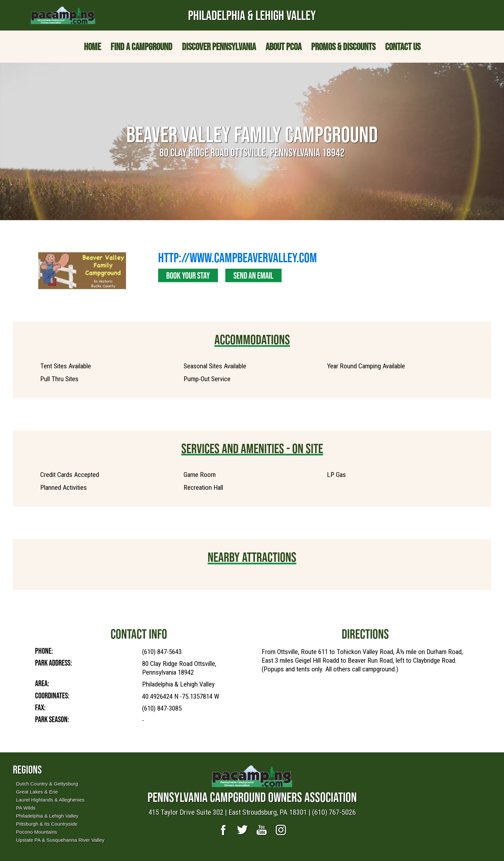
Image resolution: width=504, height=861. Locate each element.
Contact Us (403, 47)
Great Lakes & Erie (37, 792)
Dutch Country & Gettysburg (47, 784)
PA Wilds (26, 808)
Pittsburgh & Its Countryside (47, 824)
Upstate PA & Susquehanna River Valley (60, 840)
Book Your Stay (188, 275)
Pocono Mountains (36, 832)
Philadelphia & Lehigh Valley (47, 816)
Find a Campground (141, 47)
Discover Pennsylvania (219, 47)
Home (92, 47)
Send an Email (253, 275)
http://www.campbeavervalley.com (238, 257)
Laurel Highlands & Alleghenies (50, 800)
